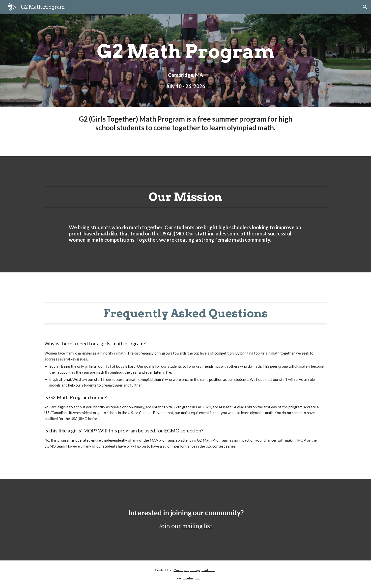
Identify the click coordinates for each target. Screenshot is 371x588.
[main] (185, 52)
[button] (365, 7)
